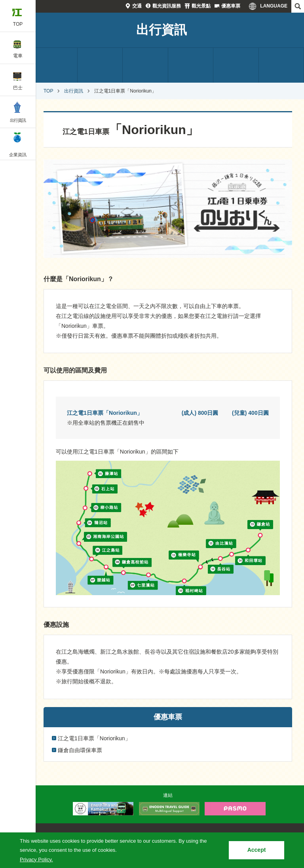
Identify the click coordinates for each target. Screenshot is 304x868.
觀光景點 (201, 6)
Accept (257, 850)
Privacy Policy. (36, 859)
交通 (137, 6)
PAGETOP (283, 783)
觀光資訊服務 (167, 6)
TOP (48, 91)
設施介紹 (236, 65)
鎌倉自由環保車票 (80, 750)
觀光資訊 (191, 65)
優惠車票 (231, 6)
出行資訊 (161, 30)
